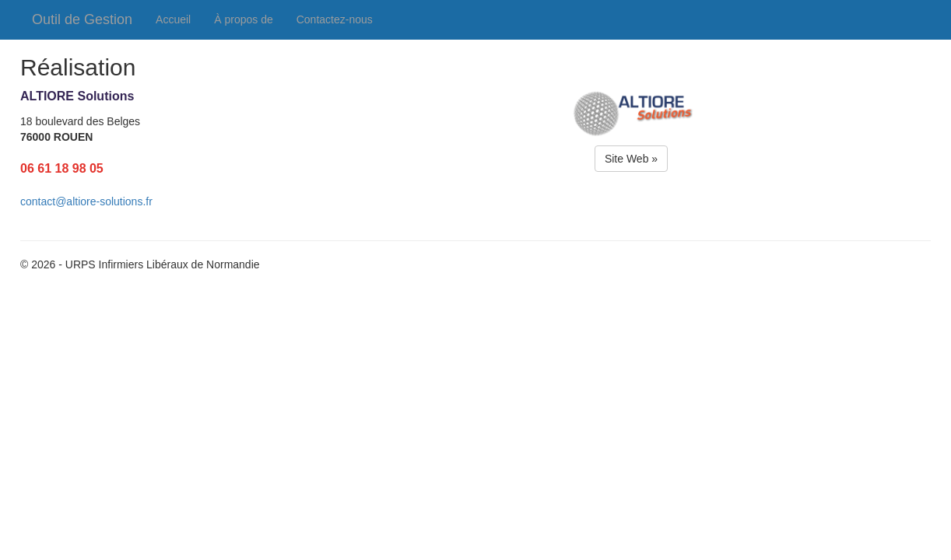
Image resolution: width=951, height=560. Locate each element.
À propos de (244, 19)
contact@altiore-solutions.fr (86, 201)
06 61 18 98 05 (62, 168)
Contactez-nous (335, 19)
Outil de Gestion (82, 19)
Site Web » (631, 159)
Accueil (173, 19)
